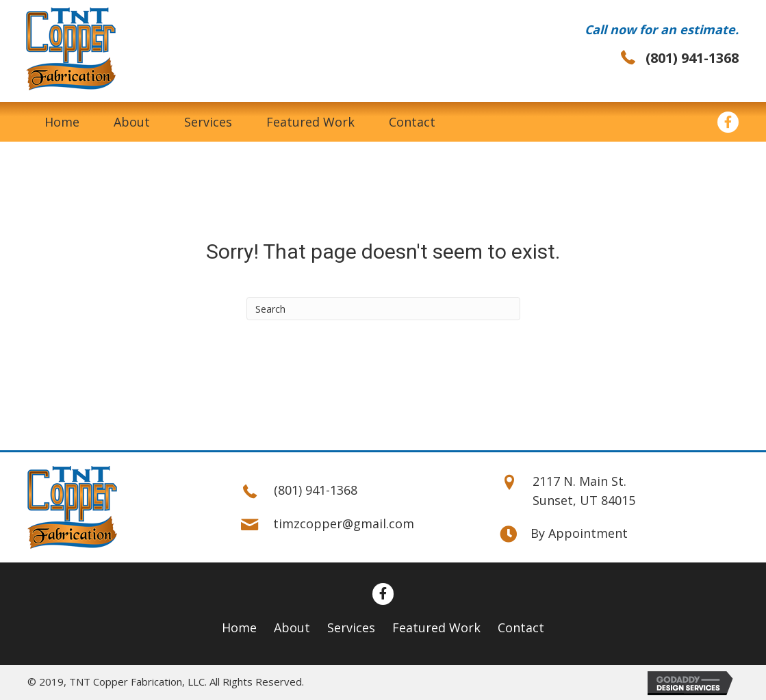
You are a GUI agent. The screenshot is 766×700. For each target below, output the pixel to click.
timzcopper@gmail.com (344, 523)
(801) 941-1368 (692, 58)
